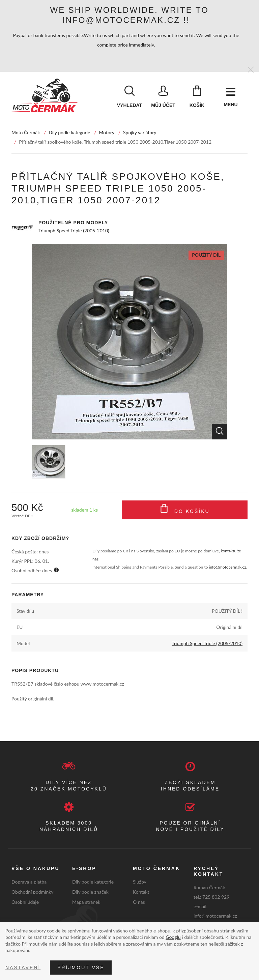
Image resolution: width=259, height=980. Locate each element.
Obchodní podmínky (33, 892)
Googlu (173, 937)
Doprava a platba (29, 882)
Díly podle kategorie (69, 132)
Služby (140, 882)
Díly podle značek (90, 892)
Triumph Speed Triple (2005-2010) (74, 230)
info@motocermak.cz (228, 567)
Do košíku (185, 510)
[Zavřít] (251, 70)
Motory (107, 132)
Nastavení (23, 968)
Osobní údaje (25, 902)
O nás (139, 902)
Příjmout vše (81, 968)
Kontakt (141, 892)
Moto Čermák (26, 132)
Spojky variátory (140, 132)
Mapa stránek (86, 902)
